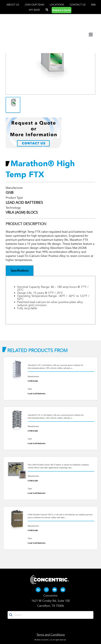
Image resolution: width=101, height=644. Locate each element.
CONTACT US (78, 5)
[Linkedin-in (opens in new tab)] (38, 590)
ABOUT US (13, 5)
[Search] (47, 10)
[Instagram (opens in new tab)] (46, 590)
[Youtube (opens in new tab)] (55, 590)
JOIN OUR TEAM (35, 5)
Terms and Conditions (51, 635)
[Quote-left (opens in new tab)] (63, 590)
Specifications (20, 271)
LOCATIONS (57, 5)
